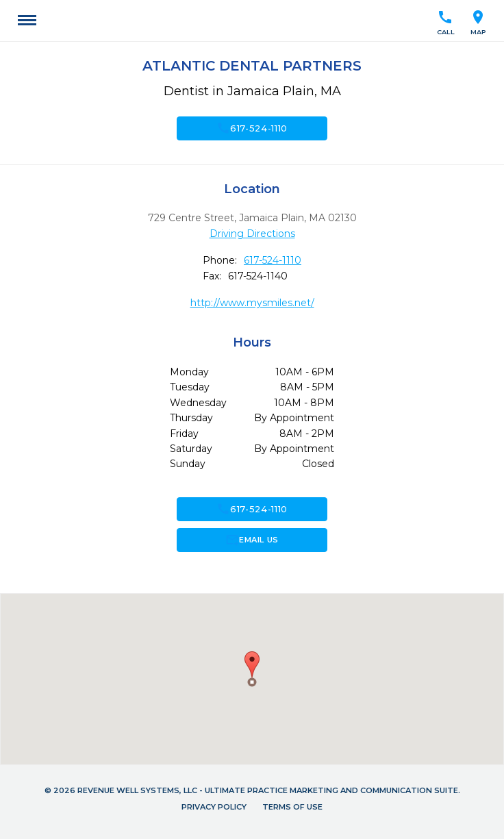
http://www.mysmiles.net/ (252, 303)
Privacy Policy (214, 807)
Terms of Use (292, 807)
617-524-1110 (252, 128)
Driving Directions (252, 234)
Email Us (252, 540)
